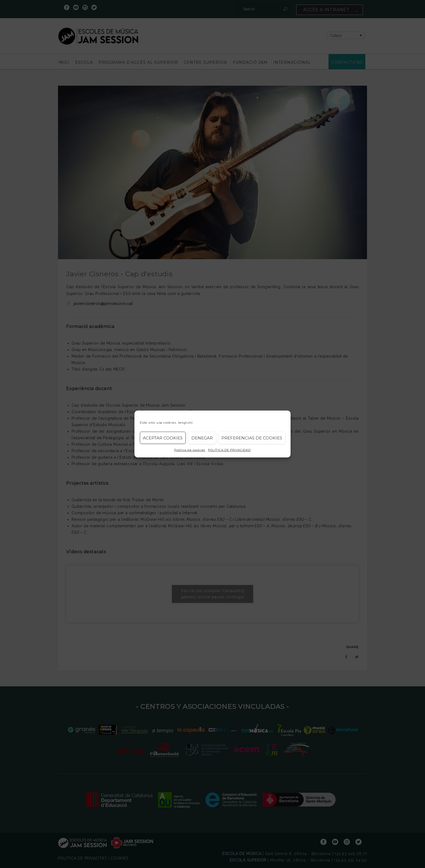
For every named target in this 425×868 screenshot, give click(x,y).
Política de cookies (190, 450)
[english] (185, 423)
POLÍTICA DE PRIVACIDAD (229, 450)
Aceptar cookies (163, 438)
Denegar (202, 438)
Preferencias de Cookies (252, 438)
